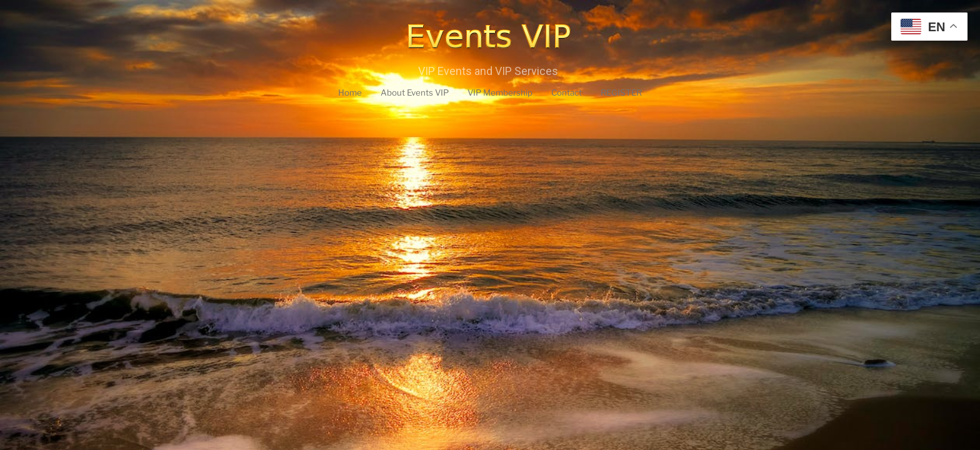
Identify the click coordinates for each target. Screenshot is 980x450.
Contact (575, 93)
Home (337, 93)
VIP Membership (502, 93)
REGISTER (634, 93)
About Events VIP (407, 93)
